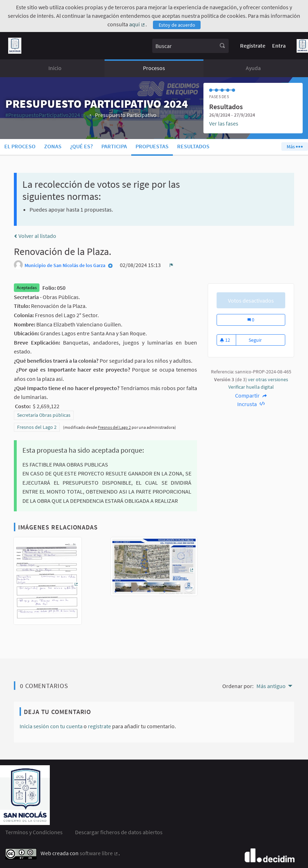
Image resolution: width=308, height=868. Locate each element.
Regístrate (253, 46)
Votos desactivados (251, 300)
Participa (114, 146)
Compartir (251, 395)
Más (294, 147)
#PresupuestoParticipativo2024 (46, 115)
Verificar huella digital (251, 387)
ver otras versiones (268, 379)
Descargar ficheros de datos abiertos (119, 832)
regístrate (99, 726)
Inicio (55, 68)
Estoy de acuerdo (177, 25)
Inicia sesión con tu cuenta (51, 726)
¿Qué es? (81, 146)
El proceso (20, 146)
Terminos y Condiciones (34, 832)
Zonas (53, 146)
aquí (137, 24)
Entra (279, 46)
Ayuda (253, 68)
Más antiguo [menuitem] (271, 686)
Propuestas (152, 146)
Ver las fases (224, 123)
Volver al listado (35, 236)
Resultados (193, 146)
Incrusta (251, 404)
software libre (99, 853)
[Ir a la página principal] (15, 46)
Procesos (154, 68)
